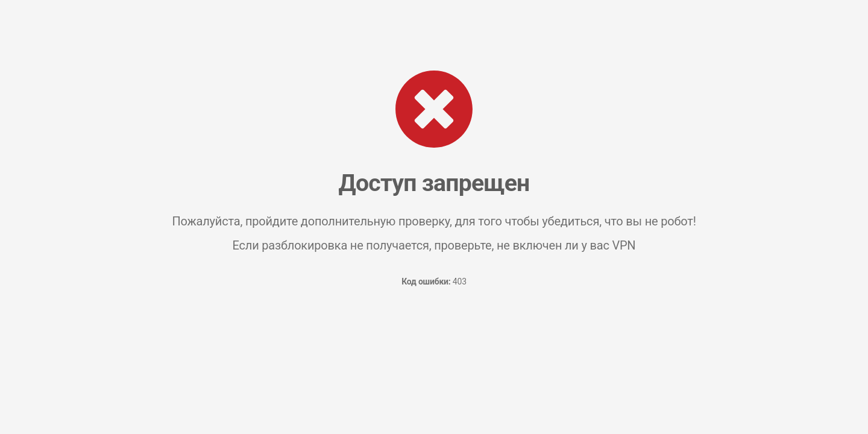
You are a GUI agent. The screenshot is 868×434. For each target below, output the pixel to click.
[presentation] (434, 341)
